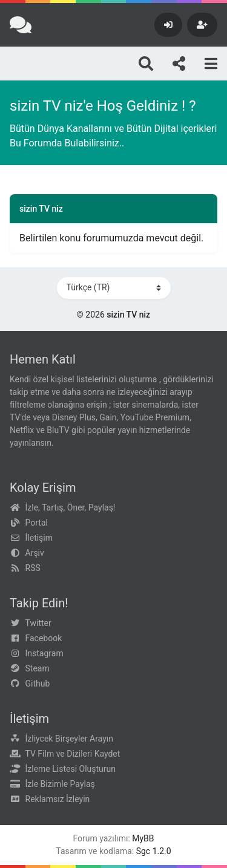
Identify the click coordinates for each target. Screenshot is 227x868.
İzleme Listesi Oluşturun (71, 769)
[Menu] (211, 64)
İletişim (39, 538)
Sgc (143, 851)
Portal (37, 523)
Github (38, 684)
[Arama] (146, 64)
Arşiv (35, 553)
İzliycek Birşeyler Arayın (69, 739)
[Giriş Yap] (168, 25)
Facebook (44, 638)
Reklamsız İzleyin (58, 799)
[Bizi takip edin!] (179, 64)
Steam (38, 668)
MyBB (143, 838)
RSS (33, 568)
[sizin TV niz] (21, 25)
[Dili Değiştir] (114, 288)
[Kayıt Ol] (202, 25)
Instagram (44, 653)
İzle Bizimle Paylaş (60, 784)
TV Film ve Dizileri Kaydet (73, 754)
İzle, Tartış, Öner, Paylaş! (71, 507)
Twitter (38, 623)
